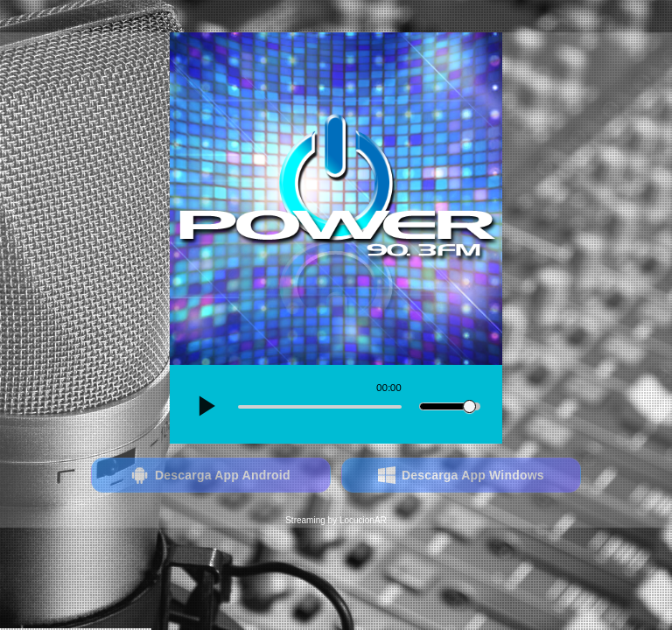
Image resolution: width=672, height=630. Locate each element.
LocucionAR (363, 520)
